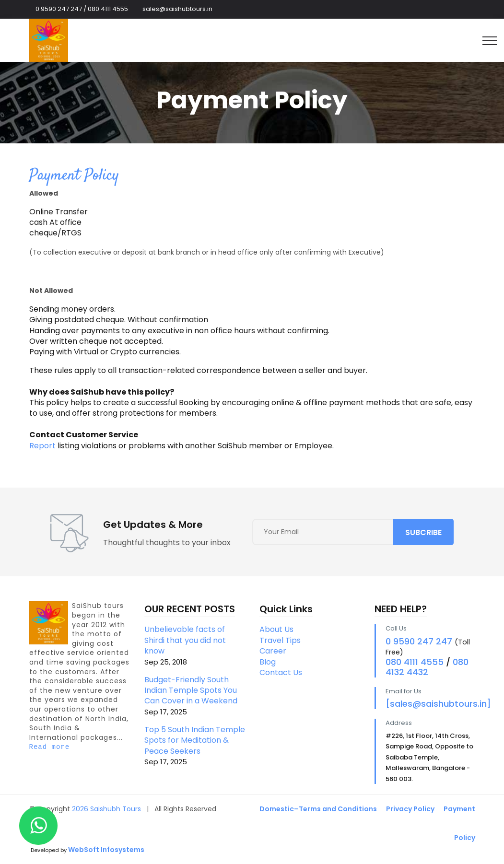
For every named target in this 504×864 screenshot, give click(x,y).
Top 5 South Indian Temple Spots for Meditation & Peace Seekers (195, 745)
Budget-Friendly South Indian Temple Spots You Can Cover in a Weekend (195, 695)
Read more (50, 747)
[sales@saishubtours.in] (438, 704)
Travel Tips (280, 640)
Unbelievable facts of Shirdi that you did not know (195, 645)
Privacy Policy (410, 809)
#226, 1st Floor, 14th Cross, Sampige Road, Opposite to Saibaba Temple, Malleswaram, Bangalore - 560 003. (429, 757)
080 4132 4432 (427, 667)
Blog (268, 662)
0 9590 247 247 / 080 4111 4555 (82, 9)
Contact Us (281, 672)
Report (42, 446)
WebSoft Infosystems (106, 850)
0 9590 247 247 (419, 641)
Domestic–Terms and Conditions (318, 809)
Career (273, 651)
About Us (276, 629)
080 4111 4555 (415, 662)
